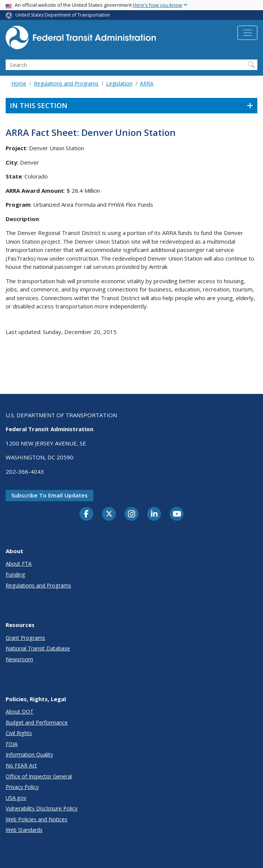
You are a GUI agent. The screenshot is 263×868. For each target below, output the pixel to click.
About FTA (19, 564)
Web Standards (24, 830)
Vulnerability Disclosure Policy (42, 808)
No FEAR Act (21, 765)
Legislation (119, 83)
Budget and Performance (37, 722)
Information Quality (29, 754)
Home (19, 83)
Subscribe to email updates (49, 495)
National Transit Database (38, 648)
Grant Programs (25, 638)
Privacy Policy (22, 787)
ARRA (147, 83)
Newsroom (19, 659)
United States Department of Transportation (63, 15)
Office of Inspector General (39, 776)
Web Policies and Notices (36, 819)
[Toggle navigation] (247, 33)
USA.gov (16, 798)
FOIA (12, 744)
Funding (15, 574)
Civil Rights (19, 733)
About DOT (20, 712)
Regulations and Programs (66, 83)
